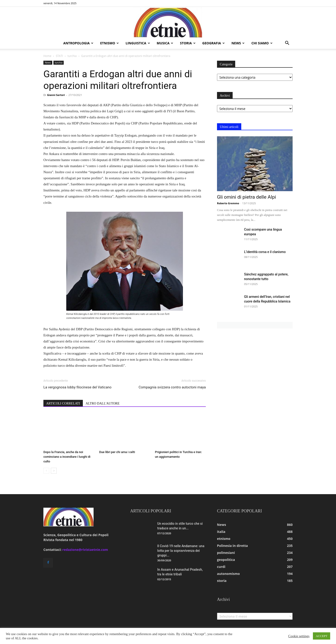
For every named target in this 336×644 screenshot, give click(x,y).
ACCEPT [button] (322, 636)
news (238, 43)
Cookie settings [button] (299, 636)
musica (165, 43)
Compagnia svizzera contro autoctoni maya (172, 387)
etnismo (109, 43)
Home (47, 56)
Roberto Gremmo (228, 203)
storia (188, 43)
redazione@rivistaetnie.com (85, 550)
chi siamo (262, 43)
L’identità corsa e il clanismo (265, 252)
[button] (287, 44)
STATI (59, 56)
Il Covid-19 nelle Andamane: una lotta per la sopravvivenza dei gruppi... (181, 551)
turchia (72, 56)
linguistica (138, 43)
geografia (213, 43)
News (48, 63)
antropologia (78, 43)
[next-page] (54, 471)
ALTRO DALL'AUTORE (103, 403)
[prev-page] (46, 471)
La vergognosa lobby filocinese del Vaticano (77, 387)
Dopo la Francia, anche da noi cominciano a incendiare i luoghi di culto (67, 457)
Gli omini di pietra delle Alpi (247, 197)
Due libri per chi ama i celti (117, 452)
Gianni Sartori (56, 95)
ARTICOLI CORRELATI (63, 403)
